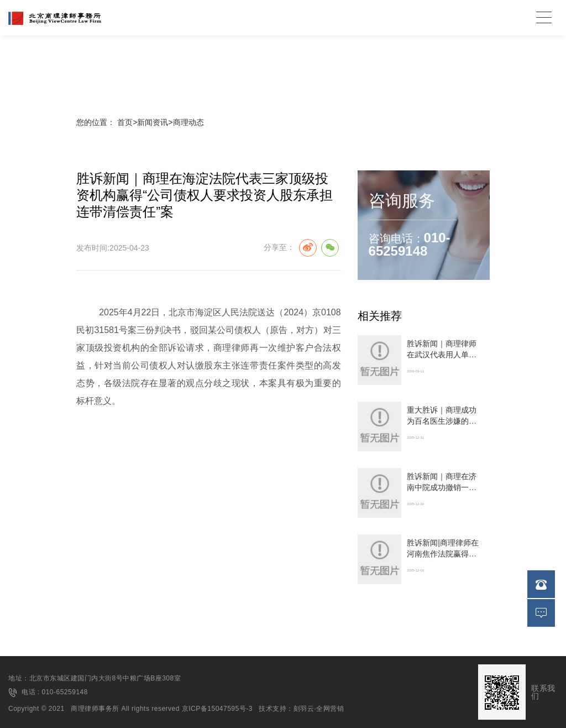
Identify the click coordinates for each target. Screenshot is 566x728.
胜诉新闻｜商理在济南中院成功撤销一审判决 (442, 487)
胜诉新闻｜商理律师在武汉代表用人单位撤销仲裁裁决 (442, 355)
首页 (125, 122)
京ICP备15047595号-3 (217, 709)
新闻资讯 (153, 122)
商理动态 (188, 122)
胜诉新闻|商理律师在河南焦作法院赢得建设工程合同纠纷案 (443, 554)
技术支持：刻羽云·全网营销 (301, 709)
